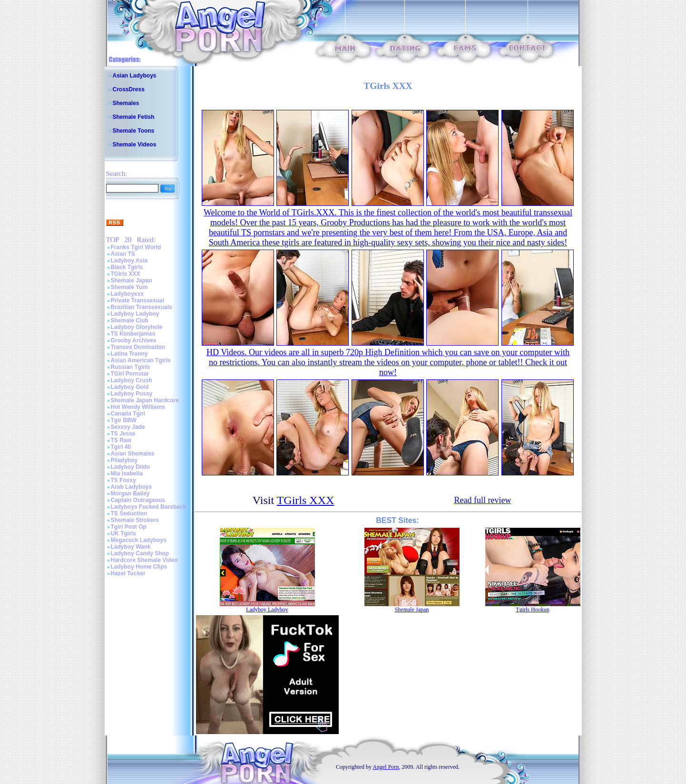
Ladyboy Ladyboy (135, 314)
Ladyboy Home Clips (139, 567)
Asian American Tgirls (141, 360)
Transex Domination (138, 347)
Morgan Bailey (130, 494)
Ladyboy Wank (131, 547)
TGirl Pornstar (130, 374)
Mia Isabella (127, 474)
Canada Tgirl (128, 414)
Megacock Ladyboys (139, 540)
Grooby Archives (134, 340)
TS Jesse (123, 434)
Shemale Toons (134, 131)
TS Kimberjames (133, 334)
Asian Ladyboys (135, 76)
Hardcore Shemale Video (144, 560)
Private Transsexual (138, 300)
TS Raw (121, 440)
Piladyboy (124, 460)
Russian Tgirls (131, 367)
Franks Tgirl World (136, 247)
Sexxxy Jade (128, 427)
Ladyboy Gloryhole (137, 327)
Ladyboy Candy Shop (140, 553)
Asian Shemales (133, 454)
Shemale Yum (129, 287)
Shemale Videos (135, 145)
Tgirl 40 (121, 447)
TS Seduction (129, 513)
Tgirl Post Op (129, 527)
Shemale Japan (132, 281)
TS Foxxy (123, 480)
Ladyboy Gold (130, 387)
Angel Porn (386, 767)
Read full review (482, 500)
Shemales (126, 103)
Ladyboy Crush (132, 380)
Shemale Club (130, 320)
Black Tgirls (127, 267)
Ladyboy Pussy (132, 394)
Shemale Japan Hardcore (145, 400)
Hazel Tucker (128, 573)
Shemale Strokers (135, 520)
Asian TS (123, 254)
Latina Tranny (129, 354)
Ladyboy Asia (129, 261)
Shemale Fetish (134, 117)
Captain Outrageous (138, 500)
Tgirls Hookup (532, 610)
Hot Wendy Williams (138, 407)
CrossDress (129, 89)
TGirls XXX (126, 274)
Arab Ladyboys (132, 487)
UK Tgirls (123, 533)
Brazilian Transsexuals (142, 307)
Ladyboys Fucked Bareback (149, 507)
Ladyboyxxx (127, 294)
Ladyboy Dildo (131, 467)
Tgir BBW (124, 420)
